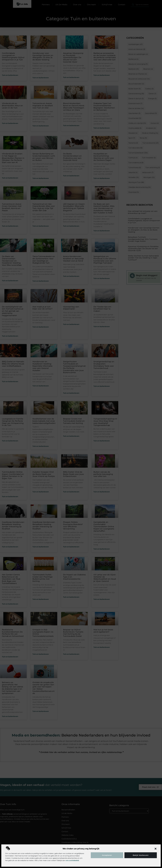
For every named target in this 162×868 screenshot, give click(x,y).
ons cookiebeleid (72, 860)
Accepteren (107, 855)
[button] (156, 849)
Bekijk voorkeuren (141, 855)
